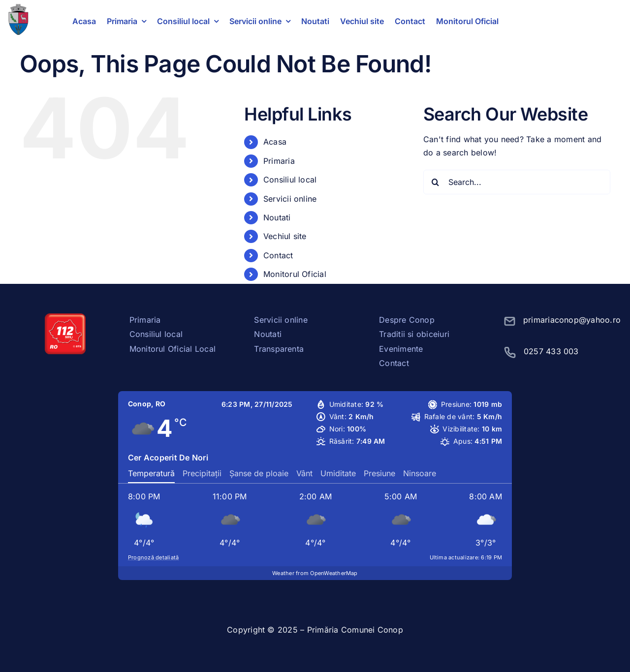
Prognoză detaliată (153, 557)
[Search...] (517, 182)
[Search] (436, 182)
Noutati (277, 217)
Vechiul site (285, 236)
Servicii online (290, 199)
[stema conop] (18, 8)
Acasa (275, 142)
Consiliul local (290, 180)
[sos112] (65, 317)
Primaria (279, 161)
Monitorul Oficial (295, 274)
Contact (278, 255)
